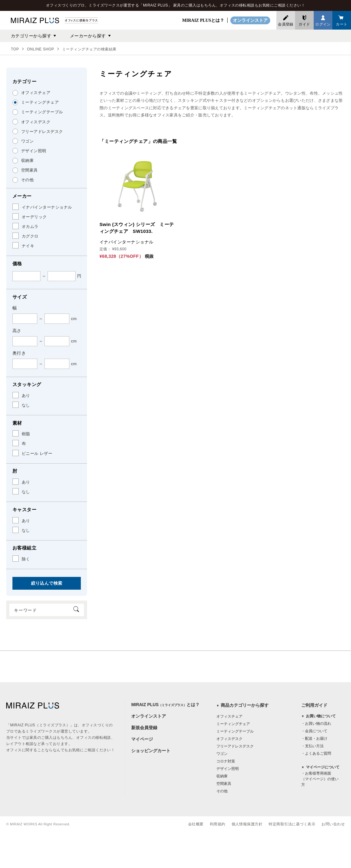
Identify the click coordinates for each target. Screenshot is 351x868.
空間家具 (224, 784)
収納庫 (222, 776)
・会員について (314, 731)
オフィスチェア (229, 716)
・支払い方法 (312, 746)
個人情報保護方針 (247, 824)
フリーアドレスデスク (235, 746)
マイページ (142, 740)
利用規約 (218, 824)
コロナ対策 (226, 761)
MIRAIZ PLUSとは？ (203, 20)
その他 (222, 791)
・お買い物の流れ (316, 724)
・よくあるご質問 (316, 754)
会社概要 (196, 824)
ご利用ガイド (314, 705)
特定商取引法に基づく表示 (292, 824)
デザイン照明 (228, 769)
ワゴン (222, 754)
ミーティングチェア (233, 724)
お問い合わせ (333, 824)
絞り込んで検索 (47, 583)
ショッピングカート (151, 752)
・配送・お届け (314, 739)
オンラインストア (250, 20)
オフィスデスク (229, 739)
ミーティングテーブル (235, 731)
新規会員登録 (144, 728)
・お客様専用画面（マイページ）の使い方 (320, 779)
